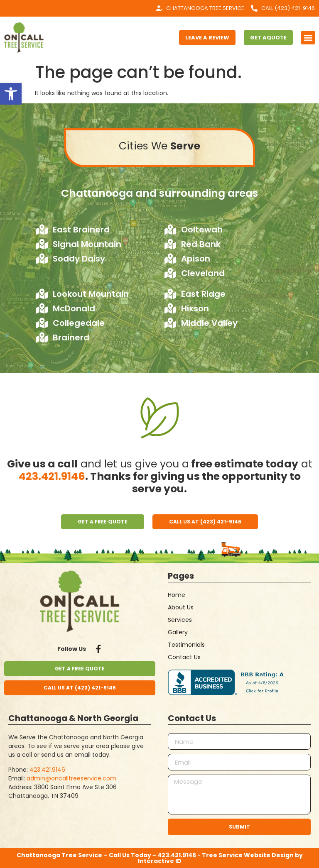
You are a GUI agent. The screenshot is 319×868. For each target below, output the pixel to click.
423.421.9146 (52, 476)
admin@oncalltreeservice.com (71, 778)
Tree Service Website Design (248, 855)
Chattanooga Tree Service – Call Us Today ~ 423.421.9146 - (109, 855)
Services (180, 620)
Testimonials (186, 645)
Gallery (178, 632)
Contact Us (184, 657)
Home (177, 595)
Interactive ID (160, 861)
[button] (11, 94)
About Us (181, 607)
